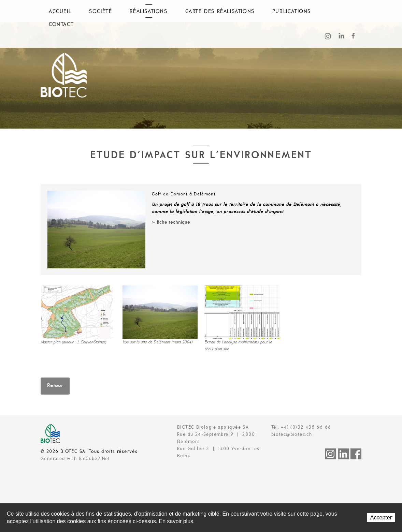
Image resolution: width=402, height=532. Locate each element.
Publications (292, 12)
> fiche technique (171, 223)
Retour (55, 386)
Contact (61, 25)
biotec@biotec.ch (292, 435)
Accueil (60, 12)
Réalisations (148, 12)
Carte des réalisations (220, 12)
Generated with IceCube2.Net (75, 459)
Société (100, 12)
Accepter (381, 518)
